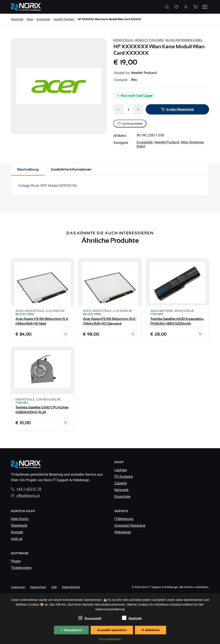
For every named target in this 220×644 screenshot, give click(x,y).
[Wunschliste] (176, 7)
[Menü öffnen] (205, 7)
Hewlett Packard (64, 19)
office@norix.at (25, 496)
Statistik (132, 618)
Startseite (17, 19)
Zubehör (121, 483)
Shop (30, 19)
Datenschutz (38, 587)
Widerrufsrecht (71, 587)
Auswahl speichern (112, 630)
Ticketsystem (21, 568)
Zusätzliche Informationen (71, 169)
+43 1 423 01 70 (26, 489)
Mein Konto (20, 519)
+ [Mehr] (138, 109)
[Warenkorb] (195, 7)
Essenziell (90, 618)
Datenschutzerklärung (110, 609)
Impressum (18, 587)
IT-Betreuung (124, 519)
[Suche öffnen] (167, 7)
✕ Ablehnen (150, 630)
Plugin (16, 561)
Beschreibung (28, 169)
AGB (54, 587)
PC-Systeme (124, 476)
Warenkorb (19, 525)
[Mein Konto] (186, 7)
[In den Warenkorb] (65, 334)
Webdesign (123, 532)
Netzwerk (121, 490)
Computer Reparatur (130, 525)
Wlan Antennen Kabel (184, 40)
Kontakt (17, 532)
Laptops (121, 470)
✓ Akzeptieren (71, 630)
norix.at (17, 539)
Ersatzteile (43, 19)
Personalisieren (110, 639)
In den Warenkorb (177, 109)
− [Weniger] (118, 109)
